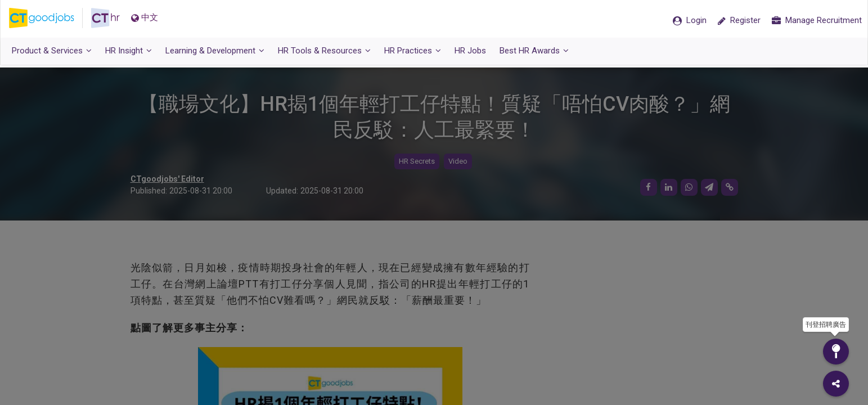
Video (458, 162)
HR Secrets (417, 162)
